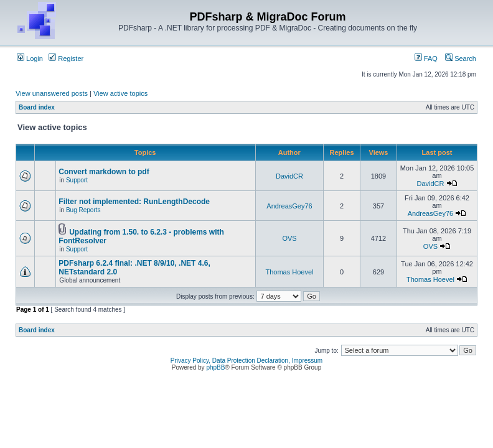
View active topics (120, 93)
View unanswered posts (52, 93)
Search (461, 58)
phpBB (215, 367)
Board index (37, 107)
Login (30, 58)
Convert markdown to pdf (104, 172)
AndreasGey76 (289, 206)
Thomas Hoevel (289, 272)
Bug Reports (83, 210)
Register (66, 58)
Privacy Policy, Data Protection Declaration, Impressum (247, 361)
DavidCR (289, 176)
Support (77, 180)
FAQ (426, 58)
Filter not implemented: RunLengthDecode (134, 202)
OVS (289, 238)
